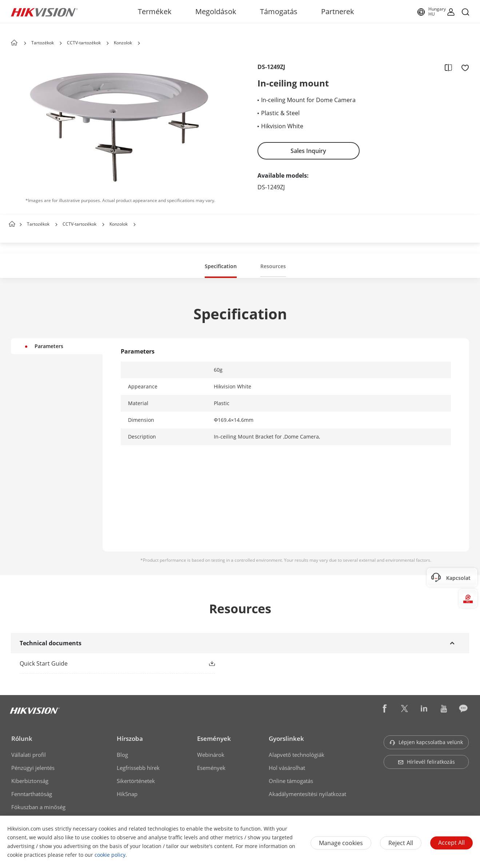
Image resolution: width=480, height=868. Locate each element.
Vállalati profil (29, 755)
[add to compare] (448, 67)
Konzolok (123, 43)
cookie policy (110, 855)
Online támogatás (291, 781)
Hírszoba (130, 738)
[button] (61, 43)
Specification (221, 266)
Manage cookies (341, 843)
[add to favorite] (463, 67)
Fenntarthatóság (32, 794)
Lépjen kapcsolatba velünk (426, 742)
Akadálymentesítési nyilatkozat (307, 794)
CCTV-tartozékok (84, 43)
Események (214, 738)
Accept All (451, 843)
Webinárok (211, 755)
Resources (273, 266)
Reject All (401, 843)
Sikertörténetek (136, 781)
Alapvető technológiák (297, 755)
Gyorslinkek (286, 738)
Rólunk (22, 738)
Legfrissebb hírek (138, 768)
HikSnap (127, 794)
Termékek (155, 11)
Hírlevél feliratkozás (426, 762)
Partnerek (338, 11)
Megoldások (216, 11)
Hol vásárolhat (287, 768)
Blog (122, 755)
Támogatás (279, 11)
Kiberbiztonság (30, 781)
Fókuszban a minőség (38, 807)
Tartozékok (43, 43)
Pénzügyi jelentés (33, 768)
